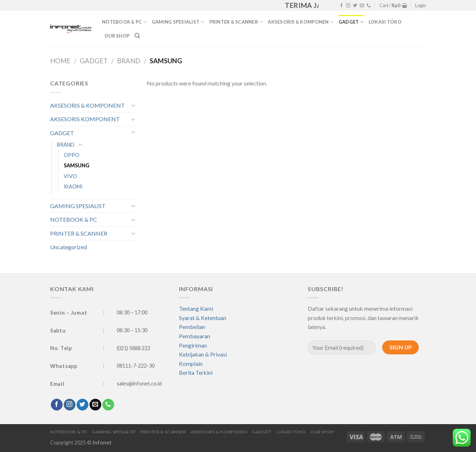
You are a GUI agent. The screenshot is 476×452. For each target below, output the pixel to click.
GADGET (351, 22)
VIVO (70, 176)
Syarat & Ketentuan (203, 318)
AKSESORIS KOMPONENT (85, 119)
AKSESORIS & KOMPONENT (88, 105)
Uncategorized (69, 247)
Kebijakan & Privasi (203, 354)
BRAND (129, 61)
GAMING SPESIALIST (178, 22)
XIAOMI (73, 186)
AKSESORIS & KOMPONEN (301, 22)
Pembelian (192, 327)
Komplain (191, 363)
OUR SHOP (117, 36)
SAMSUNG (77, 165)
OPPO (72, 155)
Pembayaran (195, 336)
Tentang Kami (196, 308)
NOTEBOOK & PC (124, 22)
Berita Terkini (196, 372)
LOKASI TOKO (385, 22)
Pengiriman (193, 345)
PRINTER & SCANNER (236, 22)
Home (60, 61)
